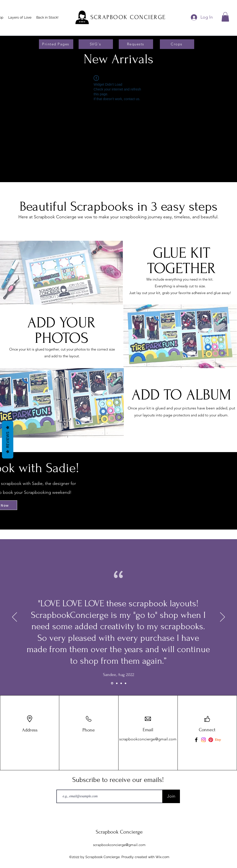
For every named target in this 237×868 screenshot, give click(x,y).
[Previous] (15, 617)
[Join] (171, 796)
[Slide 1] (117, 683)
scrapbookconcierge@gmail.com (148, 739)
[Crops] (177, 44)
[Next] (222, 617)
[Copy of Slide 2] (126, 683)
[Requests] (136, 44)
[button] (225, 17)
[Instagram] (204, 740)
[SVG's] (96, 44)
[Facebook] (196, 740)
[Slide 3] (112, 683)
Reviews (8, 440)
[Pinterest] (211, 740)
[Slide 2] (121, 683)
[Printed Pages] (56, 44)
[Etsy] (218, 740)
